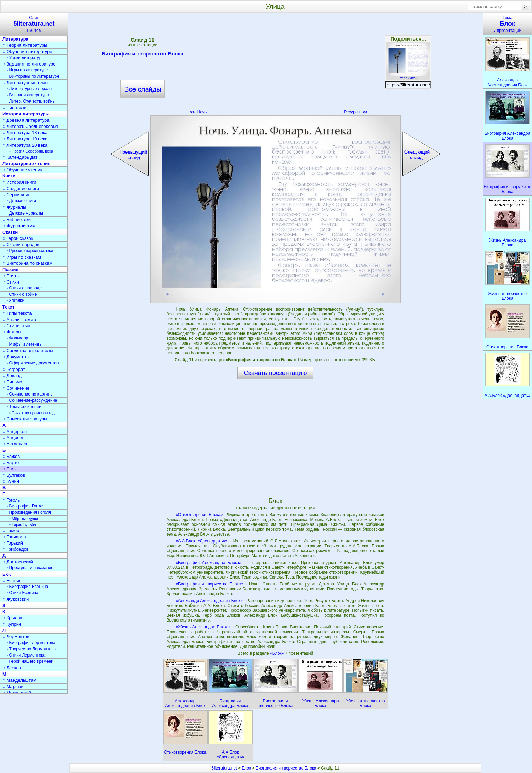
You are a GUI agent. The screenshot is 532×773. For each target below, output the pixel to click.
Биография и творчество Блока (142, 55)
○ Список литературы (25, 419)
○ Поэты (11, 276)
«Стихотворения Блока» (199, 515)
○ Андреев (14, 438)
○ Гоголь (11, 500)
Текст (8, 307)
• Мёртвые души (24, 519)
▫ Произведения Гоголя (29, 512)
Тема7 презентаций (507, 24)
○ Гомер (11, 531)
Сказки (10, 232)
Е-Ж (7, 574)
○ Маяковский (17, 693)
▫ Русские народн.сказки (30, 251)
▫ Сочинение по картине (30, 394)
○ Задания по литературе (29, 64)
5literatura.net (224, 768)
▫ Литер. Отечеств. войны (31, 101)
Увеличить (408, 76)
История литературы (26, 114)
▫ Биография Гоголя (25, 506)
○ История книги (19, 182)
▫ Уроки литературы (25, 58)
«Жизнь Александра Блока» (203, 627)
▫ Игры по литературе (27, 70)
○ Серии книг (16, 195)
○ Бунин (11, 481)
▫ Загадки (15, 301)
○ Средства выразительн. (29, 351)
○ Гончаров (14, 537)
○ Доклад (12, 376)
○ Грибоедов (16, 549)
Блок (246, 768)
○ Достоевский (18, 562)
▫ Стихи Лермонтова (26, 655)
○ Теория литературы (25, 45)
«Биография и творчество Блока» (210, 584)
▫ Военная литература (28, 95)
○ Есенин (12, 580)
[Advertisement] (275, 66)
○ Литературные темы (25, 83)
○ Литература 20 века (25, 145)
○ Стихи (11, 282)
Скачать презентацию (276, 373)
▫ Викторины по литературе (33, 76)
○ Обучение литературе (27, 51)
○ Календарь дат (20, 157)
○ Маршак (13, 687)
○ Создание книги (21, 188)
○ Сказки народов (21, 245)
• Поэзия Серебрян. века (31, 151)
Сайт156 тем (34, 24)
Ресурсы (356, 112)
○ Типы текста (17, 313)
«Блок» (277, 653)
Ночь (198, 112)
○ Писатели (14, 108)
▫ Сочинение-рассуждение (32, 400)
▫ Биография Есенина (27, 587)
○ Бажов (11, 456)
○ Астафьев (15, 444)
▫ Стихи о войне (22, 294)
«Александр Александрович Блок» (209, 601)
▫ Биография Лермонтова (31, 643)
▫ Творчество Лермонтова (31, 649)
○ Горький (13, 543)
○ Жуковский (16, 599)
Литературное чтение (26, 163)
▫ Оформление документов (33, 363)
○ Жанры (12, 332)
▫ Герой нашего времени (30, 661)
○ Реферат (14, 369)
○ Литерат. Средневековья (30, 126)
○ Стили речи (16, 326)
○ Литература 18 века (25, 133)
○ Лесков (12, 668)
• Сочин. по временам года (33, 413)
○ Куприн (12, 624)
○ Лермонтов (16, 637)
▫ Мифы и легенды (24, 344)
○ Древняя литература (26, 120)
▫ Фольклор (17, 338)
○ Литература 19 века (25, 139)
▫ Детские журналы (25, 213)
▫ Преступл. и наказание (30, 568)
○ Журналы (14, 207)
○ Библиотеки (17, 220)
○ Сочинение (16, 388)
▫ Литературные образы (29, 89)
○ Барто (11, 463)
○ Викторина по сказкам (27, 263)
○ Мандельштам (19, 680)
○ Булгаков (14, 475)
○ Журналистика (20, 226)
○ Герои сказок (18, 238)
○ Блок (10, 469)
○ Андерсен (15, 431)
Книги (9, 176)
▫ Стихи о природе (24, 288)
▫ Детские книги (21, 201)
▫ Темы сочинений (24, 407)
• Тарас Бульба (23, 524)
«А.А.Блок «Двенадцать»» (202, 541)
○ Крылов (12, 618)
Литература (15, 39)
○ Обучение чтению (23, 170)
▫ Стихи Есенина (23, 593)
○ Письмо (12, 382)
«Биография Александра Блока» (209, 563)
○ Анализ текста (19, 319)
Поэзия (10, 270)
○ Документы (16, 357)
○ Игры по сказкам (22, 257)
